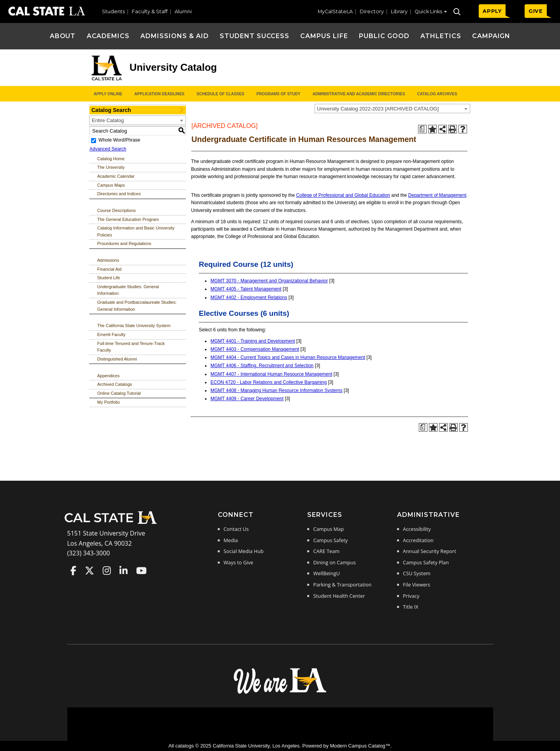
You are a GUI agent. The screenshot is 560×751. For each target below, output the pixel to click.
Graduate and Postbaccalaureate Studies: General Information (137, 306)
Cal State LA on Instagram (107, 571)
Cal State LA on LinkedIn (123, 571)
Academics (108, 36)
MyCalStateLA (335, 11)
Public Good (384, 36)
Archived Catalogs (115, 384)
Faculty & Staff (150, 11)
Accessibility (417, 529)
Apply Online (108, 94)
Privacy (411, 596)
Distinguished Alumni (117, 359)
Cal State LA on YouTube (141, 571)
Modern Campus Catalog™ (360, 746)
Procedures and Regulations (124, 243)
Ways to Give (238, 562)
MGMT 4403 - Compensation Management (255, 349)
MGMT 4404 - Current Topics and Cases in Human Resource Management (288, 357)
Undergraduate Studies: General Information (128, 290)
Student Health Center (339, 596)
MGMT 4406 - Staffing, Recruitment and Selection (262, 366)
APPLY (492, 11)
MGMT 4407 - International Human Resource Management (271, 374)
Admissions (108, 260)
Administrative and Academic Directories (359, 94)
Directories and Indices (119, 194)
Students (113, 11)
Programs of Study (278, 94)
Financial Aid (109, 269)
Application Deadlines (160, 94)
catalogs (185, 746)
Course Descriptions (116, 210)
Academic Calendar (116, 176)
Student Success (255, 36)
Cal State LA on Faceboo (73, 571)
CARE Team (326, 551)
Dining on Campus (334, 562)
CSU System (417, 573)
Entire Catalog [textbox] (108, 120)
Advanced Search (108, 149)
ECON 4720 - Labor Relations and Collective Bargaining (269, 382)
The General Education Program (128, 219)
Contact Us (236, 529)
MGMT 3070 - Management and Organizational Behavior (269, 281)
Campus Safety (330, 540)
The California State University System (134, 326)
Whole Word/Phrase (119, 140)
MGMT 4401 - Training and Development (253, 341)
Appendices (108, 376)
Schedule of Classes (220, 94)
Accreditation (418, 540)
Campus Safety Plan (426, 562)
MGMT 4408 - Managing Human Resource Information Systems (276, 390)
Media (231, 540)
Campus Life (324, 36)
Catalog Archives (437, 94)
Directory (372, 11)
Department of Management (437, 195)
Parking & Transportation (342, 585)
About (63, 36)
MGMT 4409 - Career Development (247, 399)
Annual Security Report (430, 551)
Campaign (491, 36)
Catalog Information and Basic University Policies (136, 231)
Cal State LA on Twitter (89, 571)
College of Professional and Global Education (343, 195)
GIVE (536, 11)
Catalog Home (111, 159)
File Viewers (416, 585)
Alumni (183, 11)
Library (399, 11)
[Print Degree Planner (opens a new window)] (422, 129)
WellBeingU (326, 573)
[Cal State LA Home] (113, 523)
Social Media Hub (244, 551)
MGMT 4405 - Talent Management (246, 289)
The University (111, 167)
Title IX (411, 607)
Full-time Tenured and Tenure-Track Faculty (131, 347)
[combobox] (392, 109)
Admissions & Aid (174, 36)
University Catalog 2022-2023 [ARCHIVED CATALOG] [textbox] (378, 109)
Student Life (109, 278)
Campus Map (328, 529)
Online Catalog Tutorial (119, 393)
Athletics (441, 36)
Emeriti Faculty (111, 334)
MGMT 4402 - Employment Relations (249, 298)
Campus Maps (111, 185)
